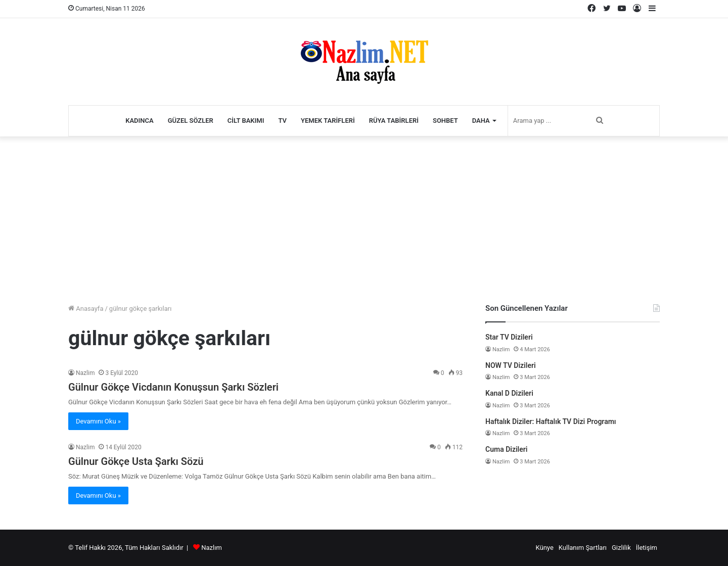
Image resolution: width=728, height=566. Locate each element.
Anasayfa (86, 309)
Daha (481, 121)
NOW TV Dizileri (511, 365)
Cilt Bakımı (246, 121)
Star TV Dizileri (509, 337)
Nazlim (85, 373)
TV (282, 121)
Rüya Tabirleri (394, 121)
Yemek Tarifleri (328, 121)
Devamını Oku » (98, 421)
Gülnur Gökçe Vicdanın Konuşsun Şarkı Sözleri (173, 387)
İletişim (647, 548)
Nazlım (212, 548)
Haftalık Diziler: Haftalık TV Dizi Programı (551, 421)
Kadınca (140, 121)
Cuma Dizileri (506, 449)
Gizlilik (621, 548)
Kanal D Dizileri (509, 393)
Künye (544, 548)
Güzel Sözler (191, 121)
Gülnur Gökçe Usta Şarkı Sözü (136, 461)
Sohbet (445, 121)
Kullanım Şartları (583, 548)
